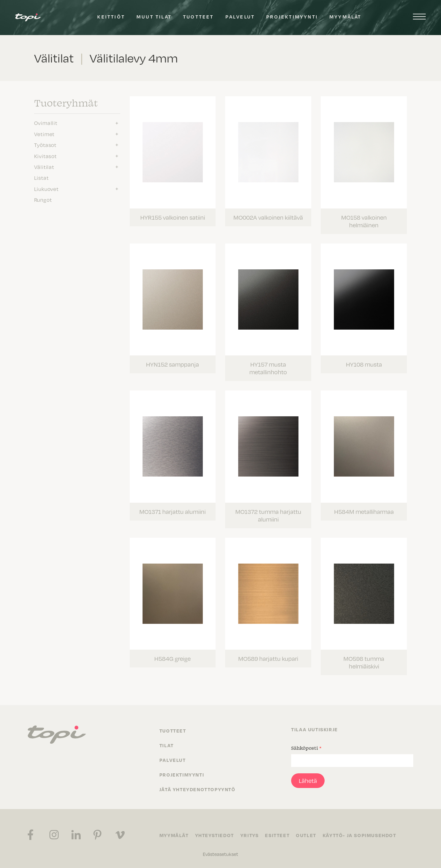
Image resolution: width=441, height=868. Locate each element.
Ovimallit (46, 123)
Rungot (43, 200)
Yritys (250, 835)
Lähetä (308, 781)
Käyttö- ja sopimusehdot (360, 835)
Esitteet (277, 835)
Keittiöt (111, 17)
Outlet (306, 835)
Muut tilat (154, 17)
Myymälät (345, 17)
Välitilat (44, 167)
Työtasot (45, 145)
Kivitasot (45, 156)
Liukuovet (46, 189)
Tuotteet (198, 17)
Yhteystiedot (215, 835)
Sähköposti (306, 748)
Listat (41, 178)
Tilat (167, 745)
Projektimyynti (292, 17)
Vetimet (44, 134)
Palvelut (240, 17)
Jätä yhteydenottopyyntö (198, 789)
